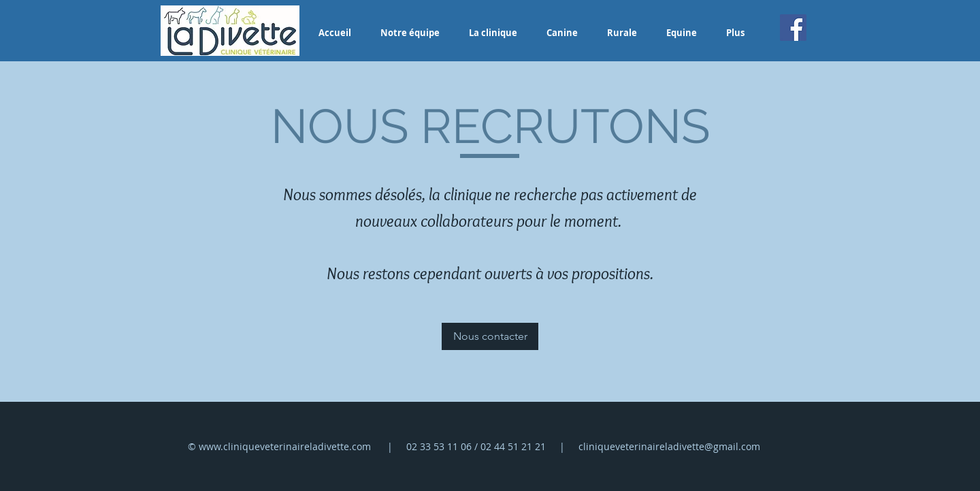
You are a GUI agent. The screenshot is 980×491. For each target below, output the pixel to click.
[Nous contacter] (490, 336)
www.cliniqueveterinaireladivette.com (285, 446)
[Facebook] (793, 28)
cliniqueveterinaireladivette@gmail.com (669, 446)
